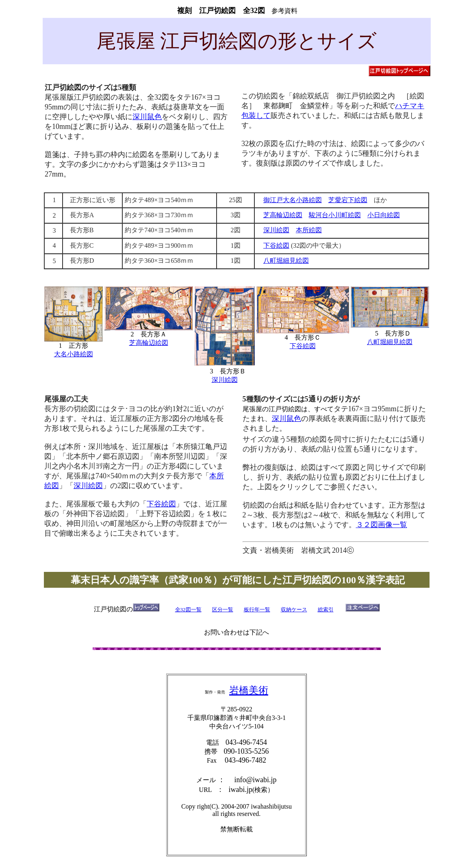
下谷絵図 (276, 245)
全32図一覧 (188, 610)
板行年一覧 (257, 610)
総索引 (326, 610)
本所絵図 (309, 230)
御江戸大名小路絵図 (293, 200)
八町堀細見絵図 (286, 261)
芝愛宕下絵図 (348, 200)
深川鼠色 (147, 117)
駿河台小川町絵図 (335, 215)
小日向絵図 (384, 215)
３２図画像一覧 (382, 525)
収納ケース (294, 610)
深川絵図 (276, 230)
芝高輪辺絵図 (283, 215)
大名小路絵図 (74, 354)
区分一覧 (223, 610)
